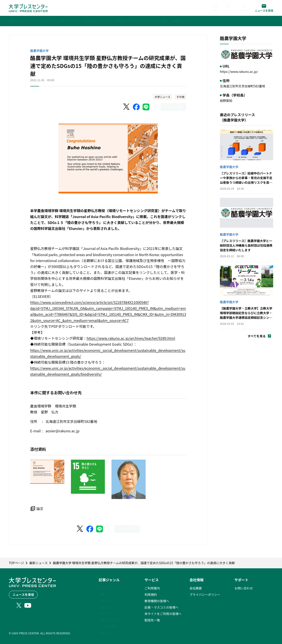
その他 (180, 97)
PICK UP (105, 588)
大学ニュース (162, 97)
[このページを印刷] (173, 107)
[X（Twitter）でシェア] (127, 107)
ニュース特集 (108, 626)
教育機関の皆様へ (157, 601)
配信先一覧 (152, 620)
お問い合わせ (244, 588)
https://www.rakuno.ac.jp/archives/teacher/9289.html (131, 338)
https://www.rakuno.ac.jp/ (239, 72)
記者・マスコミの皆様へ (161, 607)
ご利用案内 (152, 588)
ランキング (106, 601)
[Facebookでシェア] (136, 107)
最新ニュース (108, 594)
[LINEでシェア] (146, 107)
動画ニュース (108, 633)
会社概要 (196, 588)
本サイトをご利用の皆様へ (163, 614)
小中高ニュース (109, 614)
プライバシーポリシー (205, 594)
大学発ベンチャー (111, 620)
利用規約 (151, 594)
